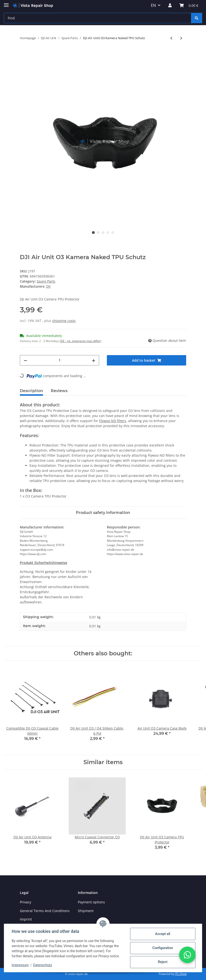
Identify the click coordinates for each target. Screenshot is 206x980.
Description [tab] (31, 391)
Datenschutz (43, 965)
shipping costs (64, 321)
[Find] (98, 18)
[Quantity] (59, 360)
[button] (170, 5)
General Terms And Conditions (45, 911)
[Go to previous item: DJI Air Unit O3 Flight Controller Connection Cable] (171, 38)
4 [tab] (108, 233)
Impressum (20, 965)
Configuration (162, 948)
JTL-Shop (181, 974)
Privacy (26, 902)
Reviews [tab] (59, 391)
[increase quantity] (94, 360)
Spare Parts (46, 281)
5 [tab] (113, 233)
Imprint (26, 919)
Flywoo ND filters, (113, 421)
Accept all (162, 934)
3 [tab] (103, 233)
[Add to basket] (24, 54)
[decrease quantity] (25, 360)
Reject (162, 962)
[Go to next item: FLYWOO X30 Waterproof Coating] (181, 38)
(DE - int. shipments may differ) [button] (81, 341)
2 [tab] (98, 233)
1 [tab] (93, 233)
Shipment (86, 911)
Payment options (91, 902)
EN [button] (153, 5)
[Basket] (189, 5)
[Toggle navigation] (6, 3)
